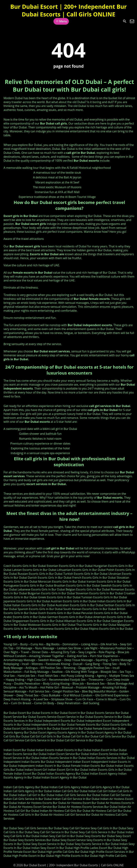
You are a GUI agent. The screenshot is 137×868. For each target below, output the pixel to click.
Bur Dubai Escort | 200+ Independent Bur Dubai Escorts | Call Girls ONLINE (68, 10)
